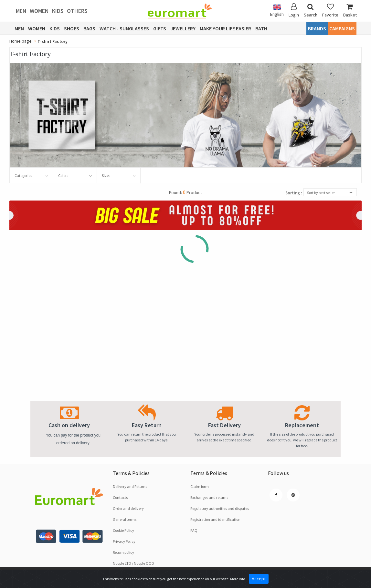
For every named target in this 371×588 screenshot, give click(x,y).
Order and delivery (128, 508)
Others (77, 11)
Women (39, 11)
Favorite (330, 10)
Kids (58, 11)
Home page (21, 41)
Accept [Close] (259, 579)
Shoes (72, 28)
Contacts (120, 497)
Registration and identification (215, 519)
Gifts (160, 28)
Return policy (123, 552)
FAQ (194, 530)
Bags (89, 28)
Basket (350, 10)
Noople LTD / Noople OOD (133, 563)
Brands (317, 28)
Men (21, 11)
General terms (125, 519)
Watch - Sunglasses (124, 28)
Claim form (200, 486)
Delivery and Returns (130, 486)
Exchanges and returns (209, 497)
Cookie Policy (123, 530)
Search (311, 10)
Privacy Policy (124, 541)
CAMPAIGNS (342, 28)
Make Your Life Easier (225, 28)
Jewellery (183, 28)
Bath (261, 28)
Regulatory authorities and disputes (220, 508)
